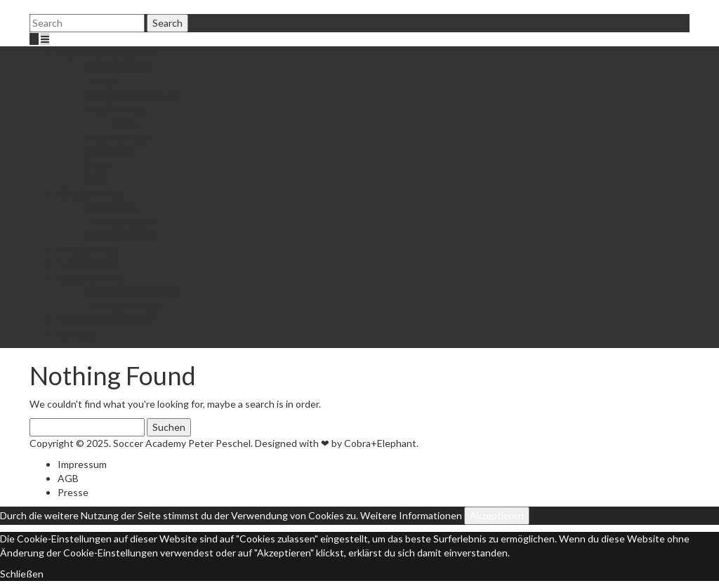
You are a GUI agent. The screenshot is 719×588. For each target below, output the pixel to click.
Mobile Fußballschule (132, 95)
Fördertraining (89, 193)
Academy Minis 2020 (131, 292)
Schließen (22, 574)
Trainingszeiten (120, 221)
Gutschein (109, 151)
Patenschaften (119, 137)
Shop (97, 165)
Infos (125, 123)
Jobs (96, 179)
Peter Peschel (117, 67)
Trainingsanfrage (123, 306)
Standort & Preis (122, 235)
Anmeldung (111, 207)
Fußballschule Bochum (107, 53)
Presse (73, 492)
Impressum (82, 464)
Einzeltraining (87, 249)
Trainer (101, 81)
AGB (68, 478)
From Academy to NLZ (106, 320)
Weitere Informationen (411, 515)
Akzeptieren (497, 515)
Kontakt (76, 334)
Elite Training (114, 109)
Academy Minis (91, 278)
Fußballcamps (87, 263)
